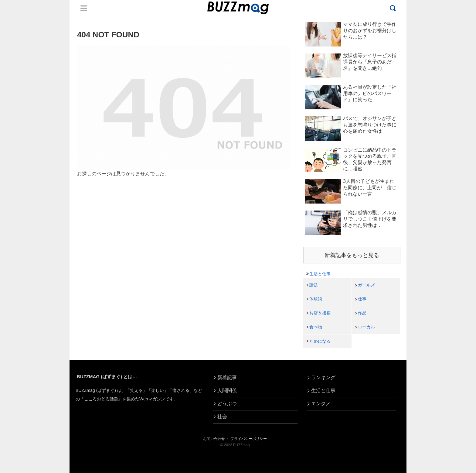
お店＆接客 (320, 313)
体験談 (316, 299)
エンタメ (321, 404)
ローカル (366, 327)
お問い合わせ (214, 439)
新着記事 (227, 377)
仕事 (362, 299)
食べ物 (316, 327)
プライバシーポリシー (249, 439)
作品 (362, 313)
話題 (314, 285)
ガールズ (366, 285)
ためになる (320, 341)
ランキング (323, 377)
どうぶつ (227, 404)
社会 (222, 417)
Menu (84, 8)
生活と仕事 (320, 274)
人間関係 (227, 391)
